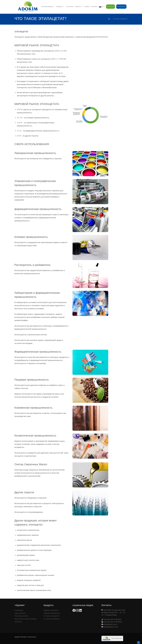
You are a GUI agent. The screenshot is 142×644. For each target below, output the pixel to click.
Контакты (94, 7)
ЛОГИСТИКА (70, 7)
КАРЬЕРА (87, 7)
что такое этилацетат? (51, 616)
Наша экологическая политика (25, 619)
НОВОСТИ (79, 7)
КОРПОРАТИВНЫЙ (48, 7)
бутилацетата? (121, 6)
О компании (19, 610)
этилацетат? (110, 6)
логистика (18, 622)
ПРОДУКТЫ (60, 7)
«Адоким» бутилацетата (52, 613)
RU (102, 7)
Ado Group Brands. (112, 639)
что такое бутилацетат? (52, 619)
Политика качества (21, 616)
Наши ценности (20, 613)
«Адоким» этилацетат (51, 610)
